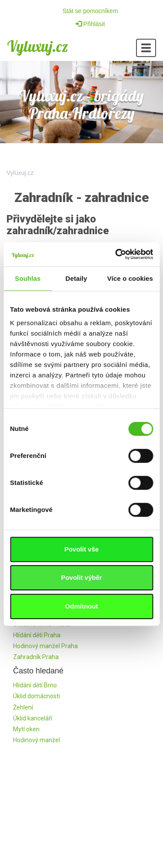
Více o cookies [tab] (130, 278)
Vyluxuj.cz (38, 46)
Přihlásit (90, 24)
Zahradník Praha (36, 657)
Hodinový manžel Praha (45, 646)
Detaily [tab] (77, 278)
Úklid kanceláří (33, 718)
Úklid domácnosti (37, 696)
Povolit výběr (81, 577)
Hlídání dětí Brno (35, 685)
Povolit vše (81, 549)
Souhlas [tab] (28, 278)
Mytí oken (26, 729)
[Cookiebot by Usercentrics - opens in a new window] (116, 254)
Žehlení (23, 707)
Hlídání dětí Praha (37, 635)
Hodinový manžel (37, 740)
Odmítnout (82, 606)
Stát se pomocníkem (90, 11)
